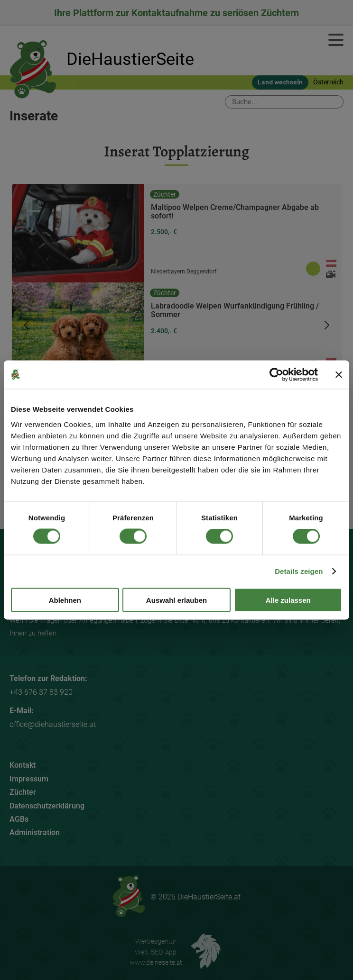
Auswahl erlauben (176, 600)
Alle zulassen (288, 600)
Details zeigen (299, 571)
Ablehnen (65, 600)
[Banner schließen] (339, 375)
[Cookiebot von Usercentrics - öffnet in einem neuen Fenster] (276, 375)
